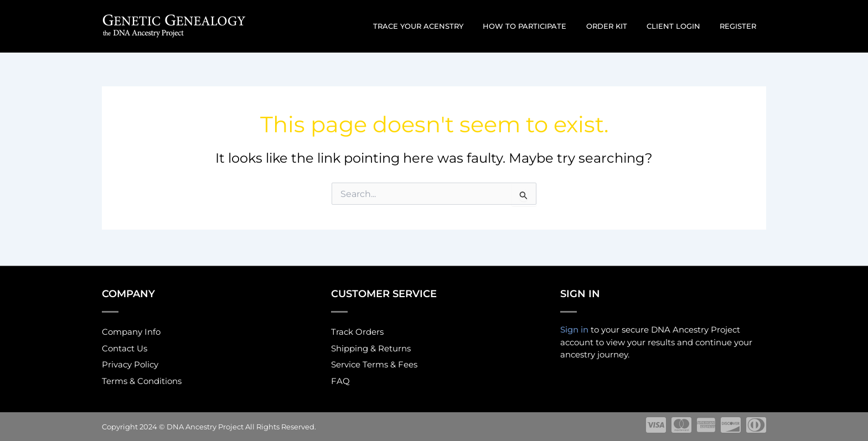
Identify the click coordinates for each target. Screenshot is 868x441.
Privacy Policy (130, 364)
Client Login (681, 26)
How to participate (543, 26)
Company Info (131, 330)
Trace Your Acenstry (441, 26)
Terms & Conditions (142, 382)
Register (741, 26)
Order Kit (619, 26)
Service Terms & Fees (374, 364)
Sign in (574, 327)
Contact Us (125, 347)
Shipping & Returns (371, 347)
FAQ (340, 382)
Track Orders (357, 330)
